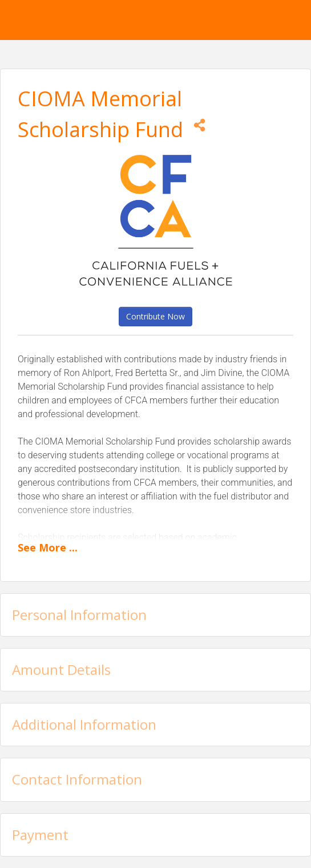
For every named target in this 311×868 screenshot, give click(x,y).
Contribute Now (155, 316)
